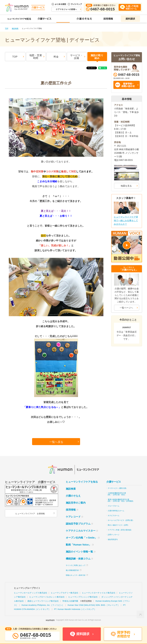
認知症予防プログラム (78, 524)
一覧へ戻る (56, 442)
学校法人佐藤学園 (70, 601)
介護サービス (114, 482)
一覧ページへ (126, 308)
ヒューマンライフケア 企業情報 (30, 514)
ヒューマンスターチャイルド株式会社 (99, 593)
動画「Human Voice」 (79, 545)
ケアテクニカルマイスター (81, 531)
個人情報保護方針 (72, 570)
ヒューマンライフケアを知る (82, 482)
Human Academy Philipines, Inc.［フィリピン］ (43, 605)
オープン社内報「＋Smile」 (81, 538)
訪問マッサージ (114, 535)
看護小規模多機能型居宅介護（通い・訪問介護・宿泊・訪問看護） (120, 500)
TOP (7, 28)
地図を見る (126, 186)
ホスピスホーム (114, 516)
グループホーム (114, 506)
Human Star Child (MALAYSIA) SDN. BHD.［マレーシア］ (94, 605)
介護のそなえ (73, 496)
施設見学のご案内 (76, 503)
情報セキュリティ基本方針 (76, 575)
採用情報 (71, 510)
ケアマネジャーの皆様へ (66, 9)
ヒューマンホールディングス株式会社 (31, 593)
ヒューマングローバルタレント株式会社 (47, 597)
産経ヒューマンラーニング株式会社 (43, 601)
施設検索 (15, 28)
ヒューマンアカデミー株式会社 (65, 593)
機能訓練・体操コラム (78, 559)
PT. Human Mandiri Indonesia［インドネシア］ (75, 609)
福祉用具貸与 (113, 539)
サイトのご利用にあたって (76, 565)
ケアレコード (73, 517)
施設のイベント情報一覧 (79, 552)
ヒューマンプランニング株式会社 (83, 597)
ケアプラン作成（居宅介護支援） (120, 530)
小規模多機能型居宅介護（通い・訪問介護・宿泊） (116, 494)
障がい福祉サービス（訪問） (118, 525)
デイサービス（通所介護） (118, 488)
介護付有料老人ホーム (116, 511)
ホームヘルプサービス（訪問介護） (121, 520)
